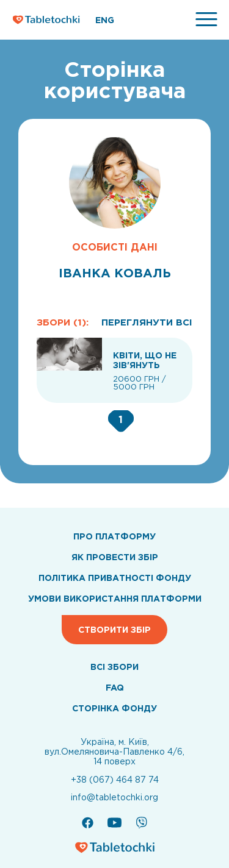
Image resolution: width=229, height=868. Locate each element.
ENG (105, 20)
